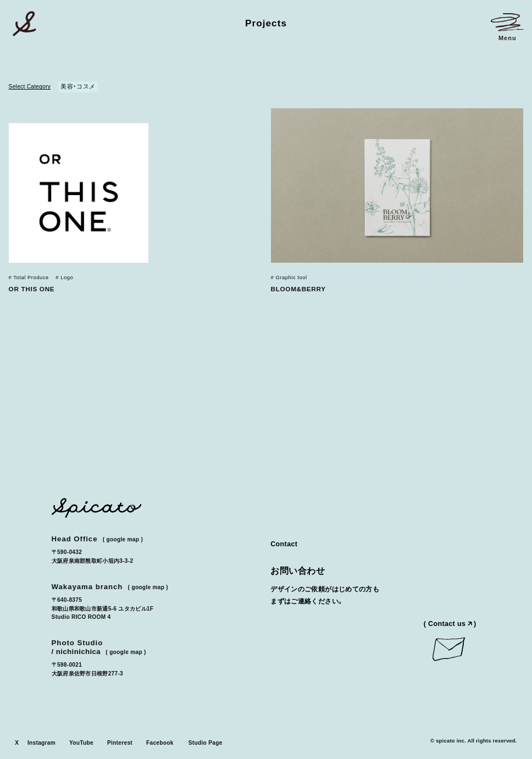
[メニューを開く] (507, 27)
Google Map (123, 539)
